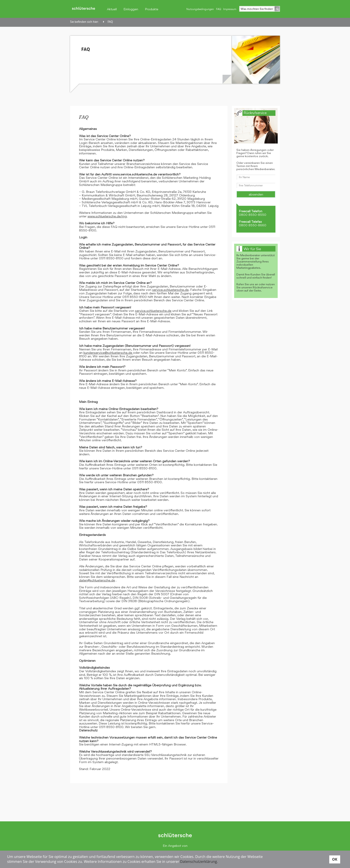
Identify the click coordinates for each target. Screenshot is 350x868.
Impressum (230, 9)
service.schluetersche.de (170, 290)
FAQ (219, 9)
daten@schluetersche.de (97, 580)
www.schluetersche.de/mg (107, 216)
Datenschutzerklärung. (199, 862)
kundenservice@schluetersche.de (108, 353)
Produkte (152, 9)
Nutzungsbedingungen (200, 9)
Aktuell (112, 9)
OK (335, 859)
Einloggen (131, 9)
